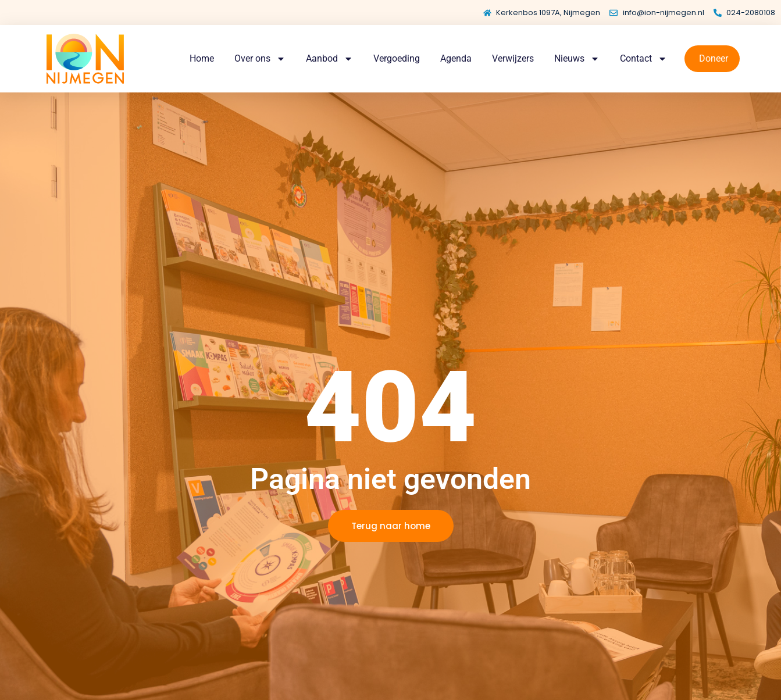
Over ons (260, 59)
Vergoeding (397, 58)
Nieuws (577, 59)
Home (202, 58)
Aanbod (329, 59)
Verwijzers (513, 58)
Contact (643, 59)
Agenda (456, 58)
